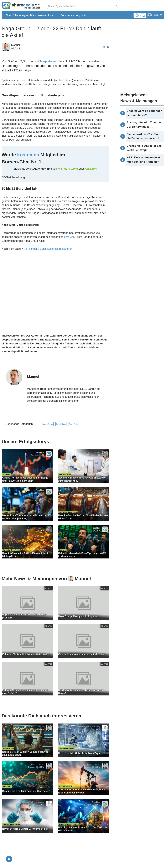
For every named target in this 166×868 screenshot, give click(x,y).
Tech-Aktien (74, 424)
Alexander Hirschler (92, 490)
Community (67, 15)
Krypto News (48, 424)
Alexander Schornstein (91, 452)
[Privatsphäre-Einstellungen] (9, 859)
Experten (53, 15)
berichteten (66, 80)
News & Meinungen (17, 15)
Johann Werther (37, 727)
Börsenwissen (38, 15)
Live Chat (70, 237)
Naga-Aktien (49, 61)
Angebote (82, 15)
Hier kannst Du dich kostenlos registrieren (48, 249)
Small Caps (61, 424)
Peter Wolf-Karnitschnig (90, 727)
